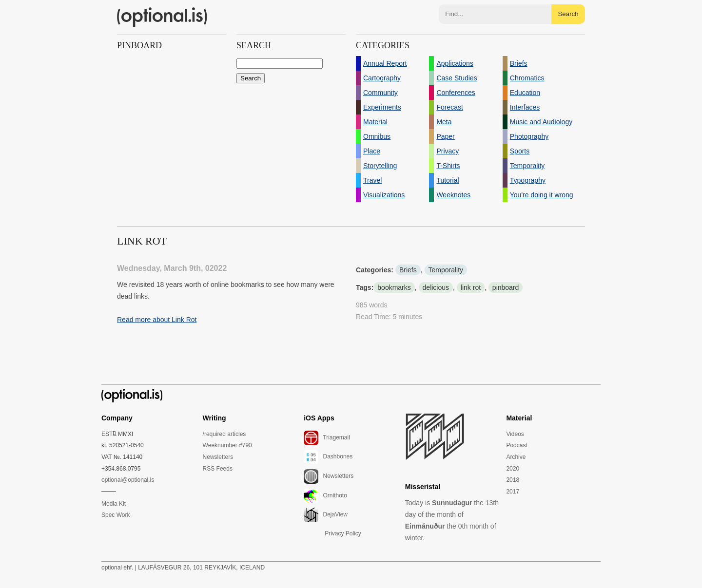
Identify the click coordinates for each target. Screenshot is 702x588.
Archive (516, 457)
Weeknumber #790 (227, 445)
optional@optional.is (128, 480)
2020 (513, 469)
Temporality (446, 270)
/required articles (224, 434)
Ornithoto (325, 496)
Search (568, 14)
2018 (513, 480)
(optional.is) (162, 17)
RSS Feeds (218, 469)
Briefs (408, 270)
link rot (471, 287)
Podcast (517, 445)
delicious (436, 287)
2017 (513, 492)
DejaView (326, 515)
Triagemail (327, 438)
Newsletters (218, 457)
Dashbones (328, 457)
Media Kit (114, 504)
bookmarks (394, 287)
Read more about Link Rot (157, 320)
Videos (515, 434)
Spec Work (116, 515)
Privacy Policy (343, 533)
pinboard (506, 287)
